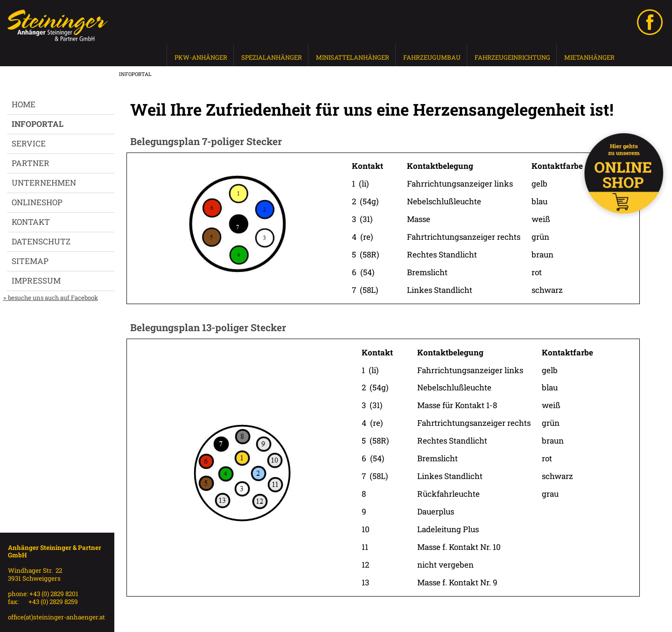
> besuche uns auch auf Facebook (51, 298)
